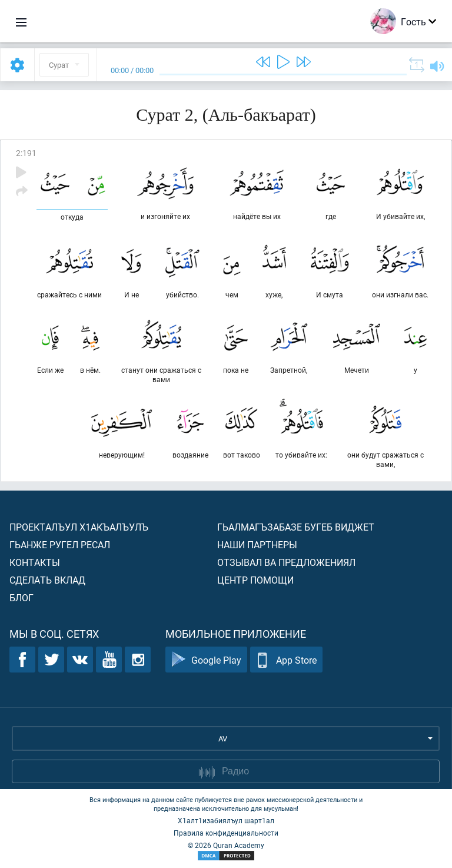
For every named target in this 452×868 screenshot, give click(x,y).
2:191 (26, 153)
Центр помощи (255, 580)
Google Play (206, 660)
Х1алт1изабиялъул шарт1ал (226, 820)
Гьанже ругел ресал (60, 544)
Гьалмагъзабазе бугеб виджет (296, 527)
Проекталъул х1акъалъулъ (79, 527)
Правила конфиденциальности (226, 833)
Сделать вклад (47, 580)
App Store (286, 660)
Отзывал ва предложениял (286, 562)
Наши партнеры (257, 544)
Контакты (35, 562)
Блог (21, 597)
